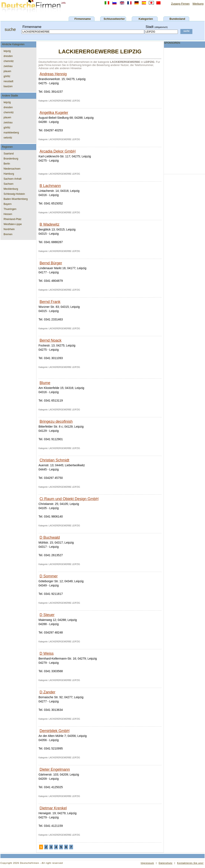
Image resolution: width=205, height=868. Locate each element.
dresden (8, 56)
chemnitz (9, 61)
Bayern (8, 204)
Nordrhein (9, 229)
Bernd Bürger (51, 263)
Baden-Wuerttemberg (16, 199)
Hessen (8, 214)
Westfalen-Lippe (13, 224)
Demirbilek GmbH (55, 731)
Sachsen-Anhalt (13, 179)
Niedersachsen (12, 169)
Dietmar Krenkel (53, 808)
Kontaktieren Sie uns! (190, 863)
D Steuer (47, 615)
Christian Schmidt (54, 460)
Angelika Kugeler (54, 113)
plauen (7, 71)
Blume (45, 383)
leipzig (7, 51)
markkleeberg (11, 133)
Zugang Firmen (180, 4)
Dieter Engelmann (55, 769)
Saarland (9, 154)
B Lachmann (50, 186)
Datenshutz (166, 863)
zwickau (8, 66)
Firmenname (83, 19)
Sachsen (9, 184)
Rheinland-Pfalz (13, 219)
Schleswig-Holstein (14, 194)
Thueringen (10, 209)
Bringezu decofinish (56, 421)
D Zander (47, 692)
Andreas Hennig (53, 74)
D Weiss (47, 653)
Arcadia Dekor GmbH (58, 151)
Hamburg (9, 174)
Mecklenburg (11, 189)
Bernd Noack (51, 340)
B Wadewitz (49, 224)
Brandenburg (11, 159)
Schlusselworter (114, 19)
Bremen (8, 234)
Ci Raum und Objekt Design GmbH (69, 499)
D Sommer (49, 576)
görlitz (7, 76)
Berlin (7, 164)
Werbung (198, 4)
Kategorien (146, 19)
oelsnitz (8, 138)
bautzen (8, 86)
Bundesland (177, 19)
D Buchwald (50, 537)
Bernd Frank (50, 302)
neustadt (8, 81)
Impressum (147, 863)
